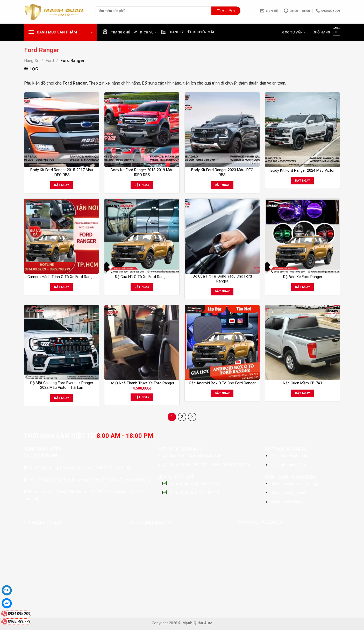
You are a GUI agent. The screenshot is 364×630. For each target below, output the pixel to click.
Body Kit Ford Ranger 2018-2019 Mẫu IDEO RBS (142, 172)
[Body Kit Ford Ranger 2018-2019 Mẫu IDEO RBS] (142, 130)
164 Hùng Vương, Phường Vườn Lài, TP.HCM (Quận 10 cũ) (79, 468)
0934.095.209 (19, 614)
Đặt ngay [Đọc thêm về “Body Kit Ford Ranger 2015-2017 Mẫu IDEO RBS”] (62, 185)
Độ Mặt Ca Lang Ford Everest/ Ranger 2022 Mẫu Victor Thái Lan (62, 385)
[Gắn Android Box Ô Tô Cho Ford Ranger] (222, 342)
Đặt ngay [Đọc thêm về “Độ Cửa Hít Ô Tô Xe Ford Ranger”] (142, 287)
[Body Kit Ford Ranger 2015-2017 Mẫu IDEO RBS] (61, 130)
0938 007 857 (208, 484)
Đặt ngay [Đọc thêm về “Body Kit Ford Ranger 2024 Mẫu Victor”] (303, 181)
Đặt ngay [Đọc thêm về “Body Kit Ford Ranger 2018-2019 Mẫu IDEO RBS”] (142, 185)
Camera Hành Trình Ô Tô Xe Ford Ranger (62, 277)
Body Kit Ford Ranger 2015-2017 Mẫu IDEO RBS (62, 172)
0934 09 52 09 (236, 465)
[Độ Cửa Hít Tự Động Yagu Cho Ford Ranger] (222, 236)
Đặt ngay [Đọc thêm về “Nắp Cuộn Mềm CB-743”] (303, 393)
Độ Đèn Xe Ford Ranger (303, 277)
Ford (50, 61)
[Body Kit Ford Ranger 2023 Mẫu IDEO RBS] (222, 130)
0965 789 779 (195, 465)
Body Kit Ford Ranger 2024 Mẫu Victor (303, 171)
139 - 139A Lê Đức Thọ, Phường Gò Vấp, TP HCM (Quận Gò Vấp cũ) (89, 480)
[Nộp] (226, 11)
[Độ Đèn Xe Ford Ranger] (302, 236)
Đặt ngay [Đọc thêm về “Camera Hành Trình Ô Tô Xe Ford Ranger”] (62, 287)
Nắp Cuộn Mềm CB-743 (302, 383)
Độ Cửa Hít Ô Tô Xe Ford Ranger (142, 277)
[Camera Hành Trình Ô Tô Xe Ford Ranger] (61, 236)
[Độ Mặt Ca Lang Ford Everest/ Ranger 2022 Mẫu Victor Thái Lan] (61, 342)
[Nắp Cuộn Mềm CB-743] (302, 342)
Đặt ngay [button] (142, 397)
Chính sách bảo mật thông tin (297, 484)
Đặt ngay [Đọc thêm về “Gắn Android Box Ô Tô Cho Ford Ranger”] (222, 393)
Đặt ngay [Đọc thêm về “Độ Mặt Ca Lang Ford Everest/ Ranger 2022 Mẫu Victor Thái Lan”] (62, 398)
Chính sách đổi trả (287, 502)
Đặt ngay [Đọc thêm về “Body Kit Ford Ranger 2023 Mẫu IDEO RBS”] (222, 185)
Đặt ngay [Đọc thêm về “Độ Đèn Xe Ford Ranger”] (303, 287)
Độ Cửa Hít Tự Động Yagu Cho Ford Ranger (222, 279)
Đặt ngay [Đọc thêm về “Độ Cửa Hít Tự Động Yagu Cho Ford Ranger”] (222, 291)
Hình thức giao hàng (288, 465)
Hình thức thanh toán (289, 456)
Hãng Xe (32, 61)
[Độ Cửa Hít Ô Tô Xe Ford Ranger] (142, 236)
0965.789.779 (19, 621)
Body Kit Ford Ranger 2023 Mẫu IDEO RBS (222, 172)
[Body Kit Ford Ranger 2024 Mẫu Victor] (302, 130)
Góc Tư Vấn (294, 32)
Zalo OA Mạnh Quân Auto (200, 456)
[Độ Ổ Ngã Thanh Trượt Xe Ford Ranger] (142, 342)
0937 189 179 (208, 493)
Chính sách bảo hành (289, 493)
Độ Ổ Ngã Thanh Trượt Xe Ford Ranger (142, 383)
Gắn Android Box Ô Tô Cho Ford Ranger (222, 383)
